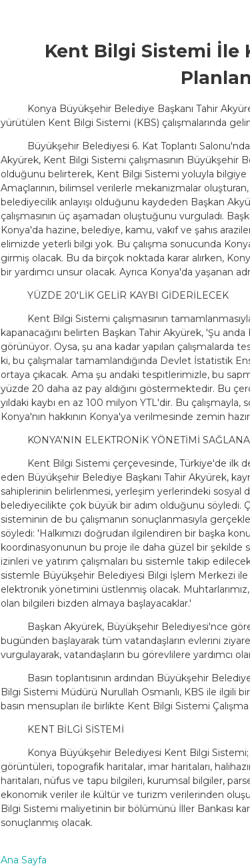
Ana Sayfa (24, 860)
